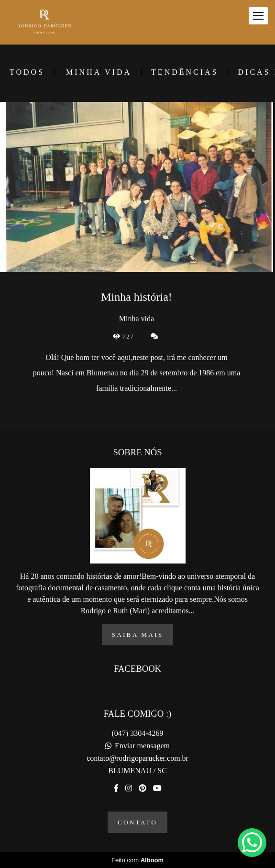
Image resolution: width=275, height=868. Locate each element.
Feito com (137, 860)
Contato (137, 822)
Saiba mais (138, 635)
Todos (27, 72)
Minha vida (99, 72)
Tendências (185, 72)
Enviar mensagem (142, 746)
